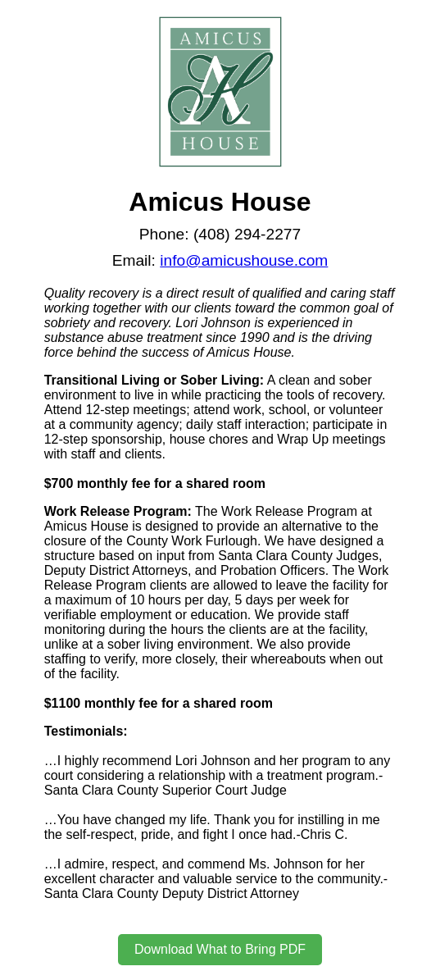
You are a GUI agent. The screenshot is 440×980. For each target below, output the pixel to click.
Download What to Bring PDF (220, 949)
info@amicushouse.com (244, 260)
